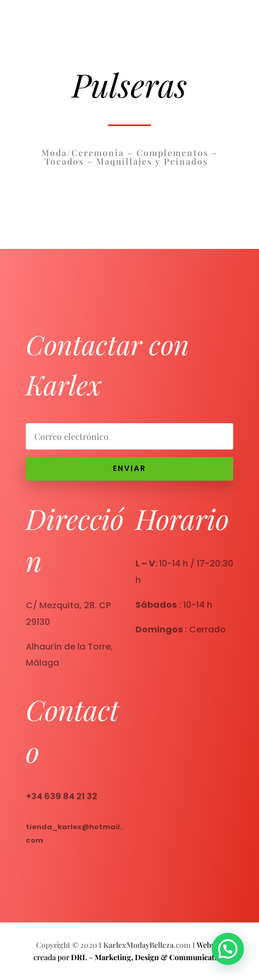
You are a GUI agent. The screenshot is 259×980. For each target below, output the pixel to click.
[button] (231, 957)
